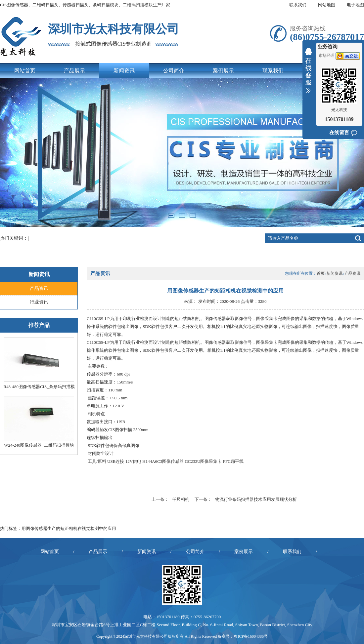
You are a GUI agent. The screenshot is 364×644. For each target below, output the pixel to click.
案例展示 (223, 71)
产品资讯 (39, 288)
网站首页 (25, 71)
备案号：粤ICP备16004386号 (243, 636)
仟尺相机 (181, 499)
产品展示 (74, 71)
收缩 (308, 75)
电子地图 (355, 5)
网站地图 (327, 5)
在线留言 (339, 133)
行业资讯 (39, 302)
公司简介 (174, 71)
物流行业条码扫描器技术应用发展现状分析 (256, 499)
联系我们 (298, 5)
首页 (321, 273)
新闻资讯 (124, 71)
